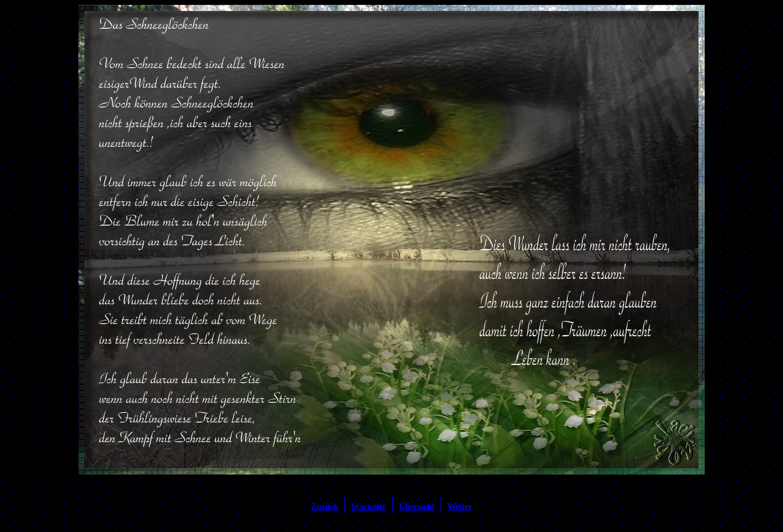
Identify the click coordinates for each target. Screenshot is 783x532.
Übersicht (417, 507)
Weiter (459, 507)
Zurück (325, 507)
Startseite (369, 507)
